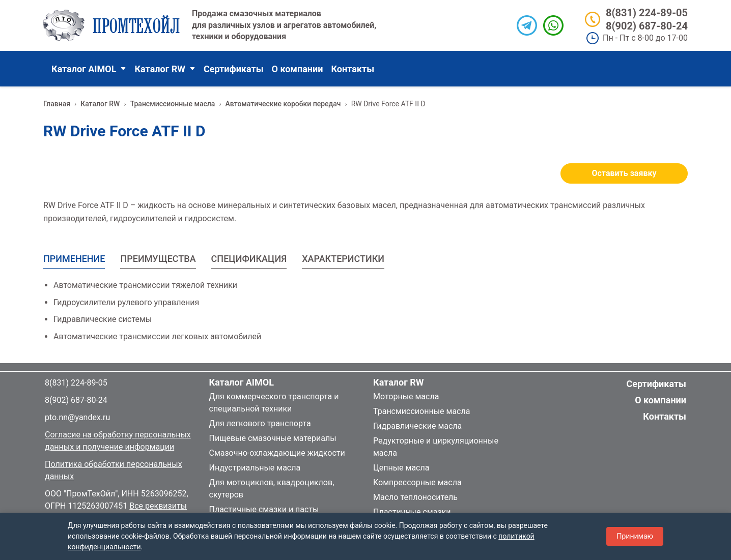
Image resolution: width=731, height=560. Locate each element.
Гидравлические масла (417, 426)
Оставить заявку (624, 173)
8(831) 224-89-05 (647, 13)
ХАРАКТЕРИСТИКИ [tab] (343, 259)
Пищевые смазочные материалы (273, 438)
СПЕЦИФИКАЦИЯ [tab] (249, 259)
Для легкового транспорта (260, 423)
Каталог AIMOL (89, 69)
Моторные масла (406, 396)
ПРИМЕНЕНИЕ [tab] (74, 259)
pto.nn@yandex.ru (77, 417)
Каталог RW (165, 69)
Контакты (353, 69)
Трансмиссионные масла (173, 104)
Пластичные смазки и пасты (264, 509)
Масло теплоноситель (415, 497)
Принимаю (635, 536)
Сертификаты (234, 69)
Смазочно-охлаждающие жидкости (277, 453)
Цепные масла (401, 468)
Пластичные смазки (412, 512)
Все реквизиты (158, 506)
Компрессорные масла (417, 482)
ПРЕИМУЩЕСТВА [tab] (158, 259)
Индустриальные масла (255, 468)
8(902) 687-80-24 (647, 26)
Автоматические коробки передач (283, 104)
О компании (298, 69)
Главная (57, 104)
